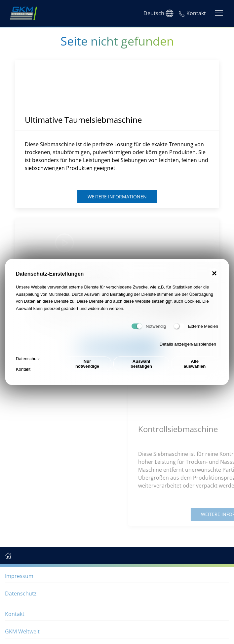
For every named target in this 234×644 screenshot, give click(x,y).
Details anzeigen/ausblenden (188, 344)
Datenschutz (28, 359)
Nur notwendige (87, 364)
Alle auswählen (195, 364)
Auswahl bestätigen (141, 364)
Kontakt (23, 369)
